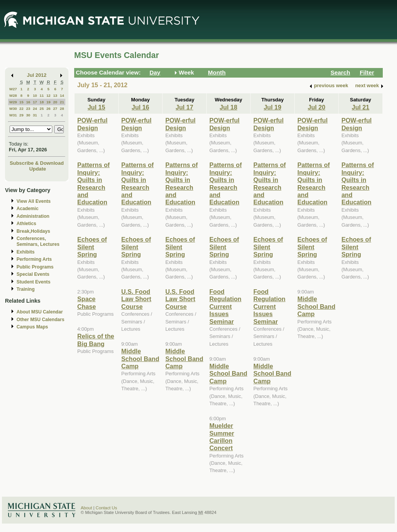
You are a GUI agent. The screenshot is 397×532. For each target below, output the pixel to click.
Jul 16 (140, 107)
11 (42, 95)
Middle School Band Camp (140, 359)
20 (55, 102)
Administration (33, 216)
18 (42, 102)
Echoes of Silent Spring (92, 247)
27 (55, 109)
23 (28, 109)
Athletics (26, 224)
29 (21, 115)
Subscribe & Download (37, 163)
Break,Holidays (33, 231)
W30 (13, 109)
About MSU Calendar (40, 312)
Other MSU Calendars (41, 320)
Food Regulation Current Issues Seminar (225, 307)
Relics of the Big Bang (96, 340)
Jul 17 (184, 107)
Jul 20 (317, 107)
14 (62, 95)
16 (28, 102)
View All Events (34, 201)
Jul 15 (96, 107)
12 (49, 95)
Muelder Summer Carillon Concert (222, 437)
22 (21, 109)
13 (55, 95)
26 (49, 109)
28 (62, 109)
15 (21, 102)
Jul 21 (360, 107)
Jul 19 (272, 107)
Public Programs (35, 267)
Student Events (33, 282)
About (86, 508)
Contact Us (106, 508)
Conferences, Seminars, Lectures (38, 241)
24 (35, 109)
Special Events (33, 274)
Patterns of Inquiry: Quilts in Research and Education (93, 183)
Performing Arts (34, 259)
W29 (13, 102)
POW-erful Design (92, 124)
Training (26, 289)
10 (35, 95)
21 (62, 102)
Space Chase (87, 302)
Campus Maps (32, 327)
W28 (13, 95)
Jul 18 (229, 107)
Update (38, 169)
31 (35, 115)
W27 (13, 89)
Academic (27, 209)
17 (35, 102)
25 (42, 109)
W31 (13, 115)
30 (28, 115)
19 (49, 102)
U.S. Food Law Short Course (136, 299)
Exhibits (26, 252)
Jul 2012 (37, 75)
